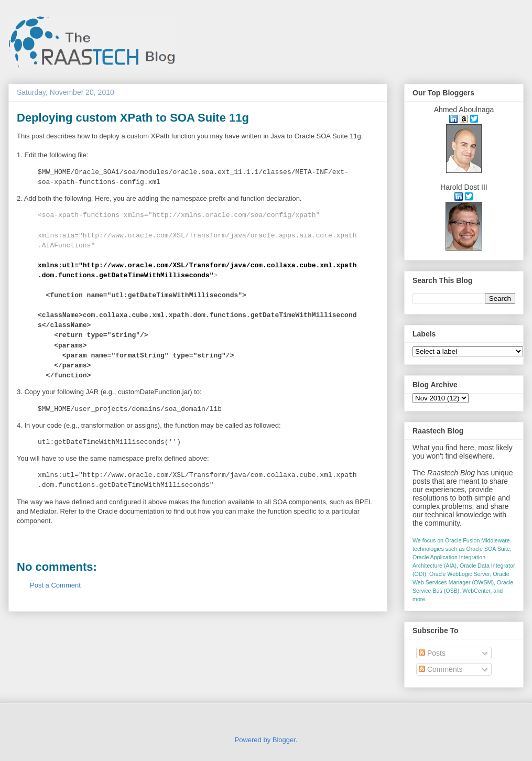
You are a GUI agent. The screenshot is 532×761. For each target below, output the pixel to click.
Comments (441, 669)
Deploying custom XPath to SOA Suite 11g (133, 118)
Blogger (284, 740)
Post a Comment (55, 585)
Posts (432, 653)
